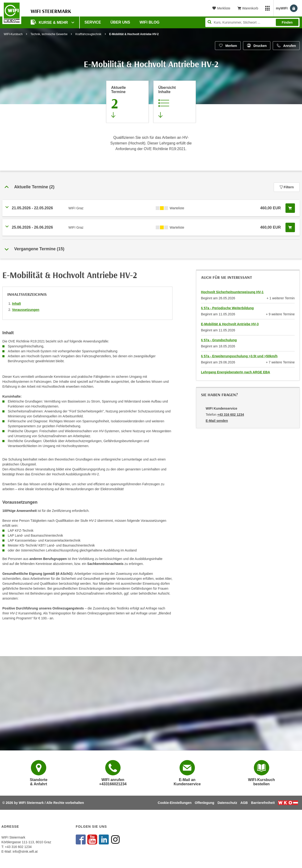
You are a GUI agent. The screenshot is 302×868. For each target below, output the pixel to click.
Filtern (287, 187)
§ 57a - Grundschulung (219, 340)
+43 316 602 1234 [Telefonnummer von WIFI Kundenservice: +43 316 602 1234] (231, 415)
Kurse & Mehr (50, 22)
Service (93, 22)
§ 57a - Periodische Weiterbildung (227, 308)
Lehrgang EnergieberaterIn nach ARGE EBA (236, 372)
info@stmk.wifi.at (25, 852)
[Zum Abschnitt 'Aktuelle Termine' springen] (127, 102)
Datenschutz (227, 803)
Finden (287, 22)
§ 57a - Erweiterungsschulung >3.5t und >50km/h (239, 356)
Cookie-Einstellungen (175, 803)
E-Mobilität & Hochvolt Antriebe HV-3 (230, 324)
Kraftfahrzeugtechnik (88, 34)
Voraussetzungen (26, 310)
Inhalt (16, 304)
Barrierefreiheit (263, 803)
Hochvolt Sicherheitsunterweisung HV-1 (232, 292)
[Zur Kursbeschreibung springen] (175, 102)
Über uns (120, 22)
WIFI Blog (150, 22)
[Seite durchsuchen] (252, 22)
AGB (244, 803)
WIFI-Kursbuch (13, 34)
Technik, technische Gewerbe (49, 34)
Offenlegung (205, 803)
